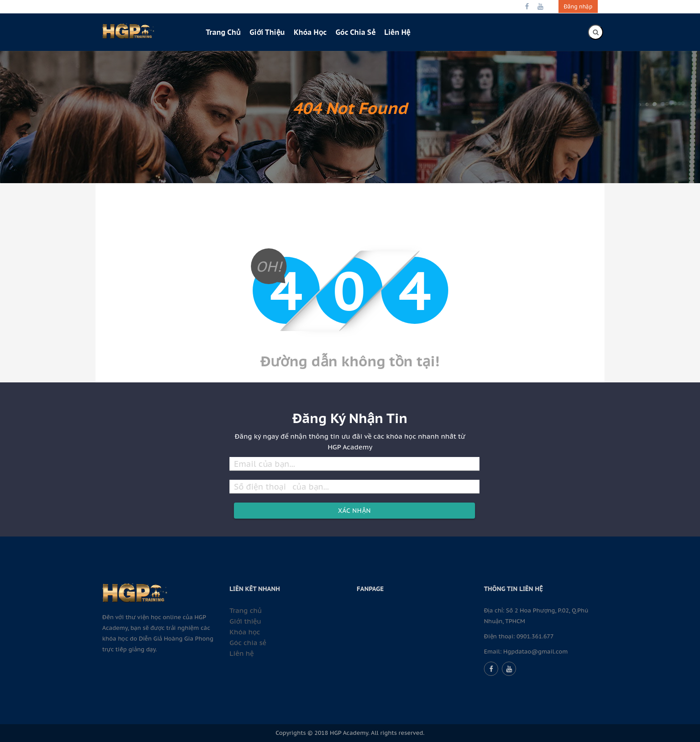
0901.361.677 (535, 636)
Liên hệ (397, 32)
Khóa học (310, 32)
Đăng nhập (578, 6)
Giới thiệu (267, 32)
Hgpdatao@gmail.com (535, 652)
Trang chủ (223, 32)
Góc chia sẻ (356, 32)
